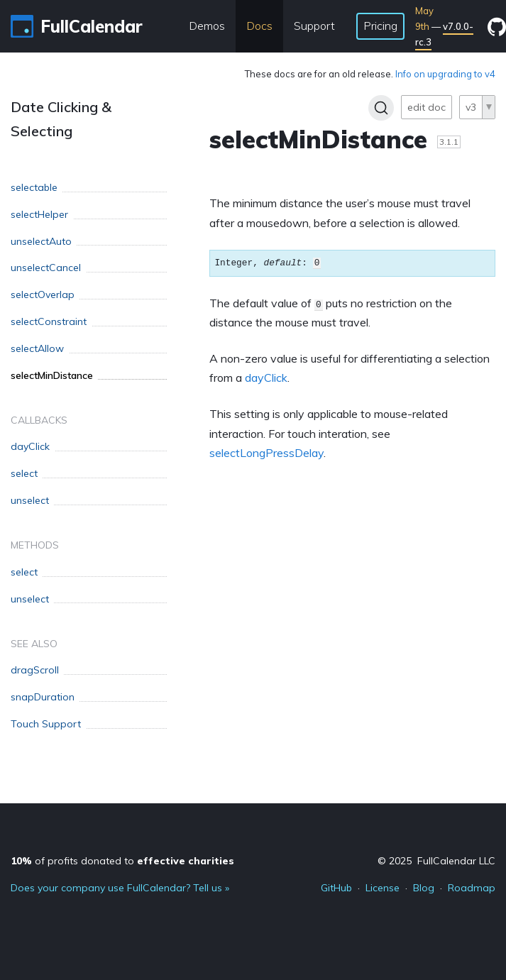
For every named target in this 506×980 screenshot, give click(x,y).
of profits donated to (122, 861)
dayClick (266, 378)
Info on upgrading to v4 (445, 74)
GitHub (336, 888)
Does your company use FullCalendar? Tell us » (120, 888)
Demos (207, 26)
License (383, 888)
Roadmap (472, 888)
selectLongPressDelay (266, 453)
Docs (259, 26)
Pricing (380, 26)
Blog (424, 888)
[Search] (381, 108)
